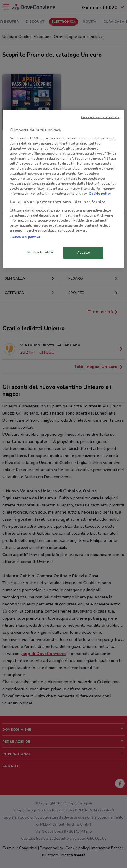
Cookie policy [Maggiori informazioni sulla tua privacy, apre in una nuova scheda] (100, 194)
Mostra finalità (40, 252)
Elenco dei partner (25, 237)
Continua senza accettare (100, 117)
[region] (64, 189)
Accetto (84, 253)
